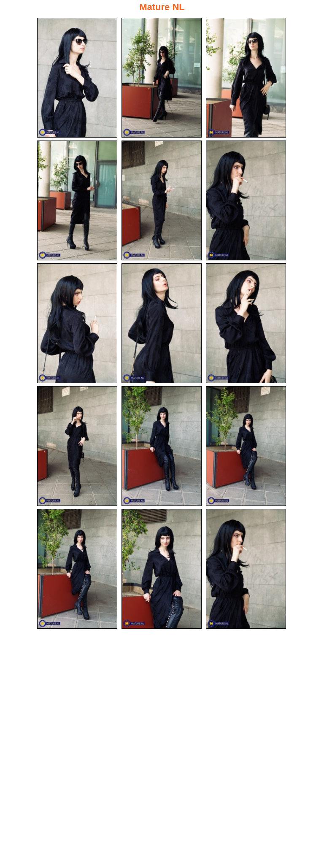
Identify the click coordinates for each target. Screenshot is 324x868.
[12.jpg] (246, 446)
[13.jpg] (77, 569)
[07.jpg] (77, 323)
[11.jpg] (162, 446)
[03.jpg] (246, 78)
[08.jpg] (162, 323)
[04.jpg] (77, 200)
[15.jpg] (246, 569)
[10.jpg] (77, 446)
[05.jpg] (162, 200)
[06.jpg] (246, 200)
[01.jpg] (77, 78)
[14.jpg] (162, 569)
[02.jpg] (162, 78)
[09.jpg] (246, 323)
